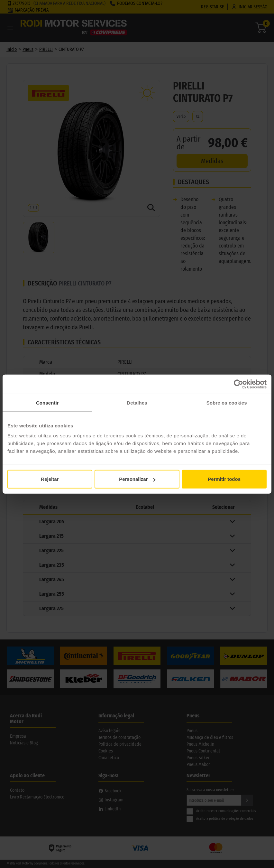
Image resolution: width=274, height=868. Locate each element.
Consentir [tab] (47, 402)
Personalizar (137, 479)
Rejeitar (50, 479)
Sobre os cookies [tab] (227, 402)
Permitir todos (224, 479)
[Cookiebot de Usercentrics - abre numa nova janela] (238, 384)
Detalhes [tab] (137, 402)
